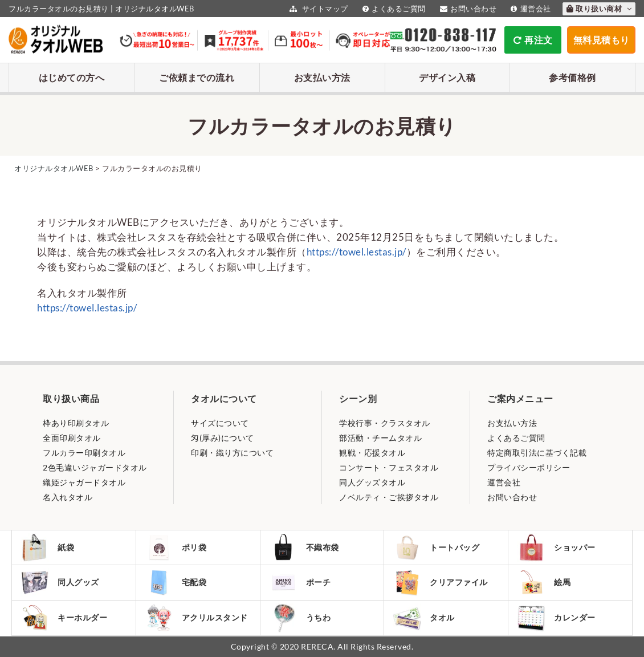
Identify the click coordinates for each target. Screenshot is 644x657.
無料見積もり (602, 40)
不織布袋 (304, 547)
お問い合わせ (467, 9)
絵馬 (544, 582)
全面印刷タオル (72, 438)
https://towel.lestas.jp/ (356, 252)
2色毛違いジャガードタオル (95, 467)
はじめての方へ (72, 77)
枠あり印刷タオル (76, 423)
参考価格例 (572, 77)
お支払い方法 (322, 77)
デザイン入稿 (447, 77)
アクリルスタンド (196, 618)
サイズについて (220, 423)
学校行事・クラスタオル (385, 423)
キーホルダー (64, 618)
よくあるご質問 (393, 9)
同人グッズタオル (372, 482)
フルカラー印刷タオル (84, 453)
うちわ (300, 618)
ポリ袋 (176, 547)
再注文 (533, 40)
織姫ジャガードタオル (84, 482)
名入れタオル (68, 497)
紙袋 (47, 547)
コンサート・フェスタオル (389, 467)
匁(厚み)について (223, 438)
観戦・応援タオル (372, 453)
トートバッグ (436, 547)
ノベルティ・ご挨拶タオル (389, 497)
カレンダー (556, 618)
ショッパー (556, 547)
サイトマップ (317, 9)
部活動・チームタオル (380, 438)
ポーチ (300, 582)
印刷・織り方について (232, 453)
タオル (424, 618)
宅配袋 (176, 582)
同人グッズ (60, 582)
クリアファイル (440, 583)
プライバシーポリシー (529, 467)
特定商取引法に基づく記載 (537, 453)
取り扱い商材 (599, 9)
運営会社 (529, 9)
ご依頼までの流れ (197, 77)
